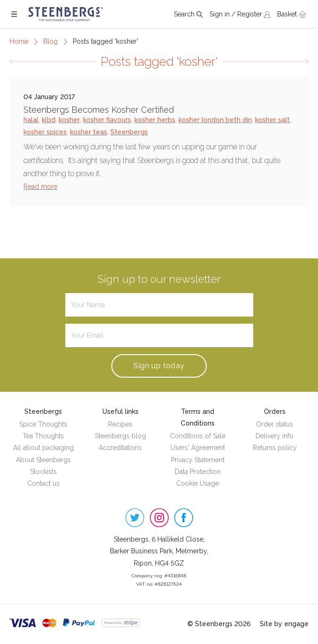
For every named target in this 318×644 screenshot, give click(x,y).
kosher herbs (155, 120)
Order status (275, 424)
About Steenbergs (43, 460)
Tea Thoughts (43, 436)
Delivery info (275, 436)
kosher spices (45, 132)
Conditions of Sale (198, 436)
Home (19, 41)
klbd (49, 120)
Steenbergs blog (120, 436)
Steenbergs (129, 132)
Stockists (43, 472)
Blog (50, 41)
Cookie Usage (198, 483)
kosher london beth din (215, 120)
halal (31, 120)
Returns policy (275, 448)
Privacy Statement (198, 460)
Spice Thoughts (43, 424)
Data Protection (198, 472)
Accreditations (120, 448)
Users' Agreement (198, 448)
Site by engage (284, 624)
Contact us (43, 483)
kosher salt (272, 120)
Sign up (159, 366)
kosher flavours (107, 120)
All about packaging (43, 448)
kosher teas (89, 132)
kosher (69, 120)
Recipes (120, 424)
